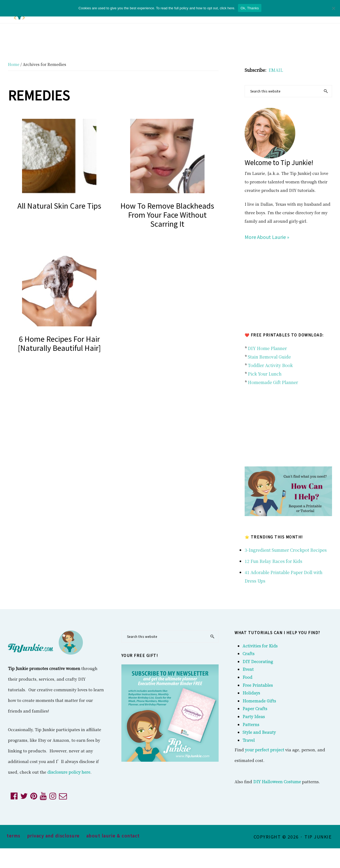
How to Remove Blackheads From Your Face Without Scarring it (167, 215)
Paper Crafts (255, 708)
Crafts (248, 653)
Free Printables (258, 685)
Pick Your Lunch (265, 374)
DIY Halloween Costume (277, 781)
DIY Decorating (258, 661)
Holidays (251, 693)
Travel (249, 740)
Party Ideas (254, 716)
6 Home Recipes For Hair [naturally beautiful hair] (59, 343)
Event (248, 669)
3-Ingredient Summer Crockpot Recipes (286, 550)
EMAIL (276, 70)
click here (227, 8)
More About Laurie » (267, 237)
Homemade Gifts (259, 701)
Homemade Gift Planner (273, 382)
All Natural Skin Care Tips (59, 206)
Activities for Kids (260, 646)
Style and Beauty (259, 732)
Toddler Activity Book (270, 365)
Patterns (251, 724)
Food (247, 677)
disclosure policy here (69, 772)
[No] (333, 8)
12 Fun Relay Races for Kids (273, 561)
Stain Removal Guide (269, 357)
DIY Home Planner (267, 348)
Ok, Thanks (250, 8)
